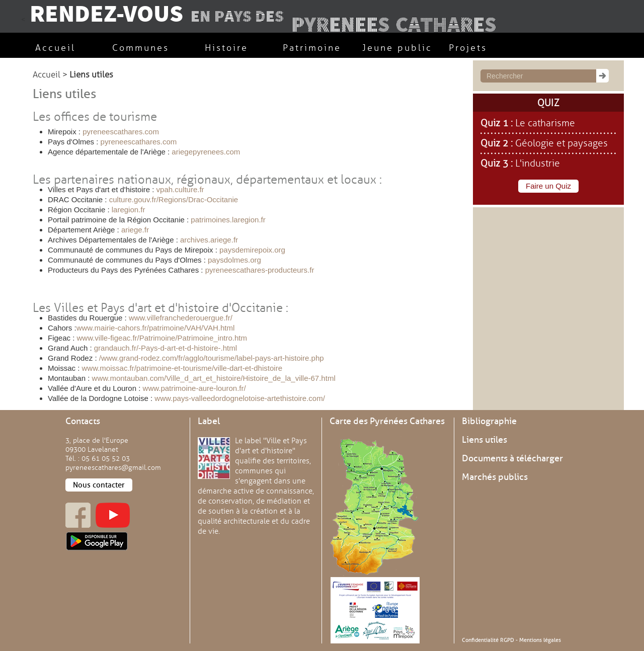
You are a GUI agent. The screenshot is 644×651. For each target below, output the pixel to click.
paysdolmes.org (234, 260)
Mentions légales (540, 640)
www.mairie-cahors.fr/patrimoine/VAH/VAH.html (156, 328)
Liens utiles (485, 440)
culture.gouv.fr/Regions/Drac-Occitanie (174, 199)
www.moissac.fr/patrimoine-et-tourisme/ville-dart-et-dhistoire (181, 368)
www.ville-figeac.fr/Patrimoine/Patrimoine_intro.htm (162, 338)
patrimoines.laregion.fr (228, 220)
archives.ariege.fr (208, 240)
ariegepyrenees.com (206, 152)
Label (209, 421)
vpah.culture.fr (180, 189)
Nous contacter (99, 485)
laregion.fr (129, 210)
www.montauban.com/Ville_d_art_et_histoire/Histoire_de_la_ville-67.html (214, 378)
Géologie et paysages (561, 143)
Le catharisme (545, 123)
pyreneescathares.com (121, 132)
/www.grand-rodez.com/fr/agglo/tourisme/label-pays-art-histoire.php (211, 358)
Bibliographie (489, 421)
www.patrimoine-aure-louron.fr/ (194, 388)
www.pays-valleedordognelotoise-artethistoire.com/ (239, 398)
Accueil (47, 75)
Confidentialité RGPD (488, 640)
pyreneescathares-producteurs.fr (260, 270)
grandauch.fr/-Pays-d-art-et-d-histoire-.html (166, 348)
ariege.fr (135, 230)
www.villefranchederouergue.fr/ (181, 318)
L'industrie (538, 164)
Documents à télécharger (512, 458)
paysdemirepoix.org (252, 250)
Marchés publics (495, 477)
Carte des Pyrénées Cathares (387, 421)
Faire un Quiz (548, 186)
